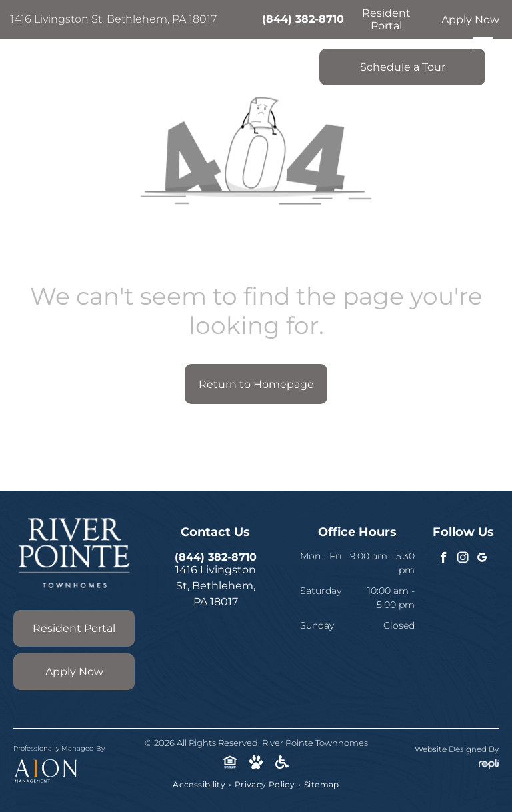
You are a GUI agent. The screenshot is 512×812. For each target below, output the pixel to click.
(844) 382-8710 (303, 19)
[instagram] (463, 559)
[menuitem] (200, 785)
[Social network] (230, 763)
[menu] (483, 43)
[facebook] (444, 559)
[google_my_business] (482, 559)
